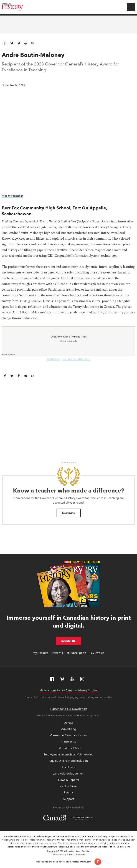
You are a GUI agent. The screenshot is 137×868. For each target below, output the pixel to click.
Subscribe (71, 641)
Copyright (52, 851)
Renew (56, 653)
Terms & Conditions (76, 855)
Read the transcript (12, 196)
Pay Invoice (97, 653)
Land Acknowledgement (69, 774)
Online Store (68, 786)
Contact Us (68, 742)
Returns (69, 792)
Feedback (69, 767)
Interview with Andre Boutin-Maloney (76, 359)
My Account (40, 653)
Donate (68, 723)
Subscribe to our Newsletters (69, 709)
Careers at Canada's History (68, 735)
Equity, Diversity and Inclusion (69, 761)
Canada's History (53, 359)
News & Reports (68, 780)
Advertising (69, 729)
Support (69, 799)
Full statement (123, 847)
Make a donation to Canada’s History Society (68, 690)
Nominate (69, 513)
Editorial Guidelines (68, 748)
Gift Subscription (75, 653)
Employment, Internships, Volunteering (68, 754)
